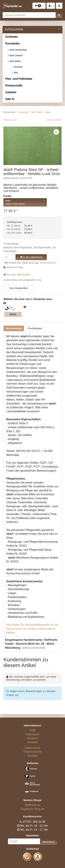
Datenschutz (32, 748)
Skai (16, 73)
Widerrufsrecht (32, 752)
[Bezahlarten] (32, 781)
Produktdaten (35, 328)
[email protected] (34, 648)
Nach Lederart (16, 56)
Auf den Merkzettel (18, 275)
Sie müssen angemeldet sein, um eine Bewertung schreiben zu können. (31, 678)
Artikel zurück (11, 120)
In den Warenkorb (31, 257)
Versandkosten (48, 263)
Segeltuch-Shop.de (32, 809)
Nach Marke (15, 61)
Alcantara (18, 67)
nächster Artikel (54, 120)
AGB (33, 730)
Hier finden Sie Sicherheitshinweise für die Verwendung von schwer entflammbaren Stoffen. (32, 629)
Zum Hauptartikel (19, 288)
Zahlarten (33, 738)
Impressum (32, 734)
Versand (32, 742)
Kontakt (32, 756)
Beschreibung (14, 328)
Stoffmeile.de (32, 805)
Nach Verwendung (18, 50)
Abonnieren (49, 842)
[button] (59, 15)
